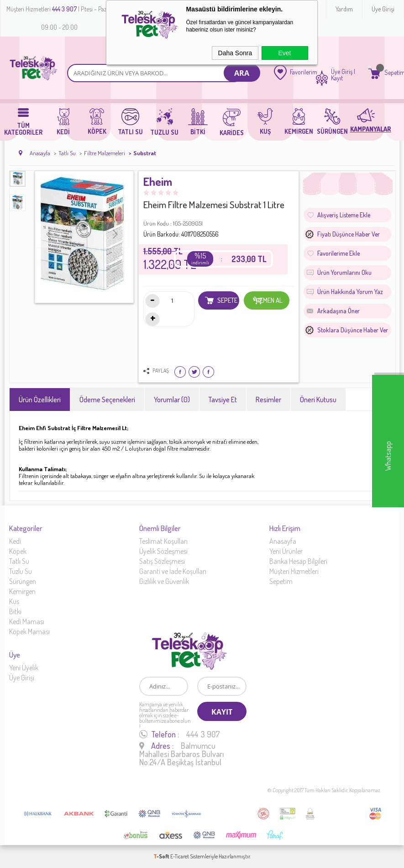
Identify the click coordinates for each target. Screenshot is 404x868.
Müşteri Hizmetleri (294, 571)
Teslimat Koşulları (163, 541)
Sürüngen (23, 581)
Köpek (18, 551)
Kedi (15, 541)
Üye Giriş (342, 72)
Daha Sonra (235, 53)
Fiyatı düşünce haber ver (349, 234)
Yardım (344, 9)
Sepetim (281, 581)
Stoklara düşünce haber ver (353, 330)
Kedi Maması (27, 621)
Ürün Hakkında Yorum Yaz (350, 292)
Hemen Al (268, 300)
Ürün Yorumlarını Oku (344, 272)
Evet (284, 53)
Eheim (158, 182)
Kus (14, 601)
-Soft (162, 856)
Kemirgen (22, 591)
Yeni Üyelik (24, 668)
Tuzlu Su (21, 571)
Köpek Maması (29, 631)
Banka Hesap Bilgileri (298, 561)
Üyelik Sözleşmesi (163, 551)
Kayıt (337, 78)
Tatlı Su (19, 561)
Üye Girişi (383, 9)
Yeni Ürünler (286, 551)
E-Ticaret (180, 856)
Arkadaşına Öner (338, 311)
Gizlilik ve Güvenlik (164, 581)
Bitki (15, 611)
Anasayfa (283, 541)
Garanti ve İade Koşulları (173, 571)
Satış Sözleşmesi (162, 561)
